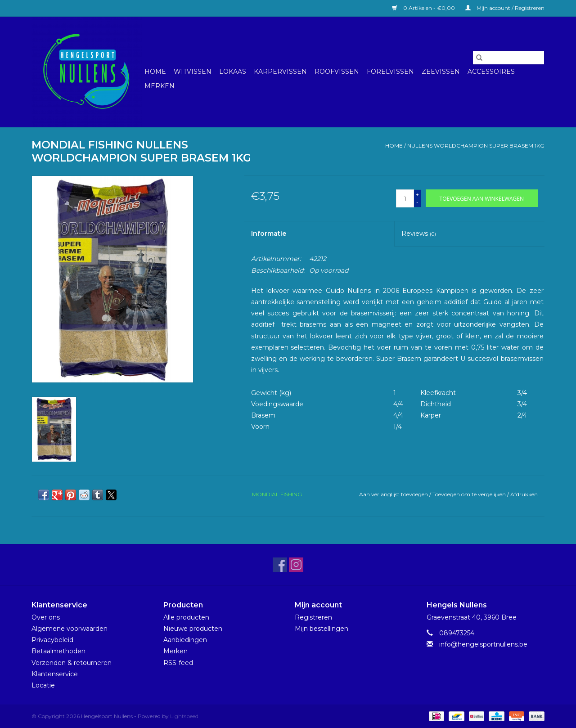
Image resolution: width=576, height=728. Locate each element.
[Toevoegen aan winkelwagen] (482, 198)
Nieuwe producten (193, 629)
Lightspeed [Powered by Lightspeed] (184, 716)
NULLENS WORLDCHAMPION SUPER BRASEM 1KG (476, 146)
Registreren (313, 617)
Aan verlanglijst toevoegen (394, 494)
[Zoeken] (508, 58)
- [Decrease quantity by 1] (417, 202)
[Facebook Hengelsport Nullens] (280, 565)
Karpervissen (280, 72)
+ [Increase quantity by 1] (417, 194)
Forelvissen (390, 72)
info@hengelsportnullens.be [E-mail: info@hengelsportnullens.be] (483, 644)
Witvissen (193, 72)
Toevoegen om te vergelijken (470, 494)
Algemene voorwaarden (70, 629)
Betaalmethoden (58, 651)
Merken (160, 86)
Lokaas (233, 72)
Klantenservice (55, 674)
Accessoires (491, 72)
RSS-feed (178, 663)
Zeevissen (441, 72)
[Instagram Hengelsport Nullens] (296, 565)
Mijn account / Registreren (505, 8)
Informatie (269, 234)
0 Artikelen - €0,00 (424, 8)
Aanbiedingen (185, 640)
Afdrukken (524, 494)
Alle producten (186, 617)
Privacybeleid (52, 640)
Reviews (419, 234)
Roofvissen (337, 72)
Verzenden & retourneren (72, 663)
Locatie (43, 685)
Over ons (46, 617)
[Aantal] (405, 198)
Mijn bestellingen (322, 629)
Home (155, 72)
